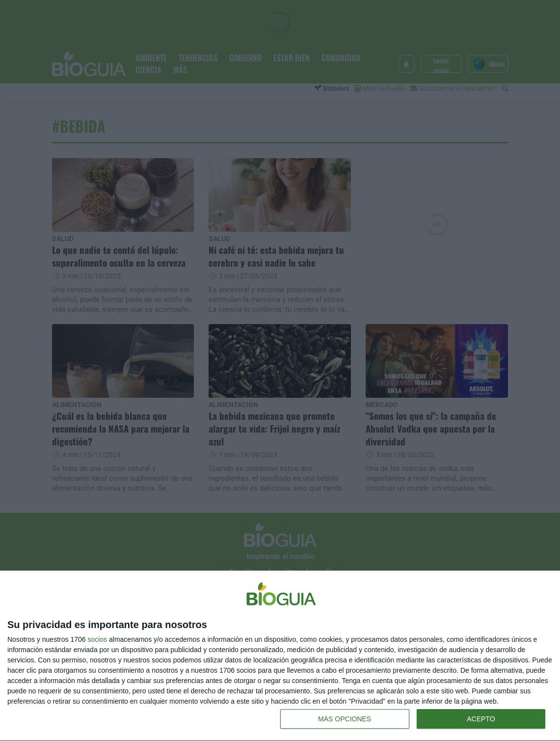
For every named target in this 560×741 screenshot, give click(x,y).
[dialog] (280, 656)
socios (97, 639)
